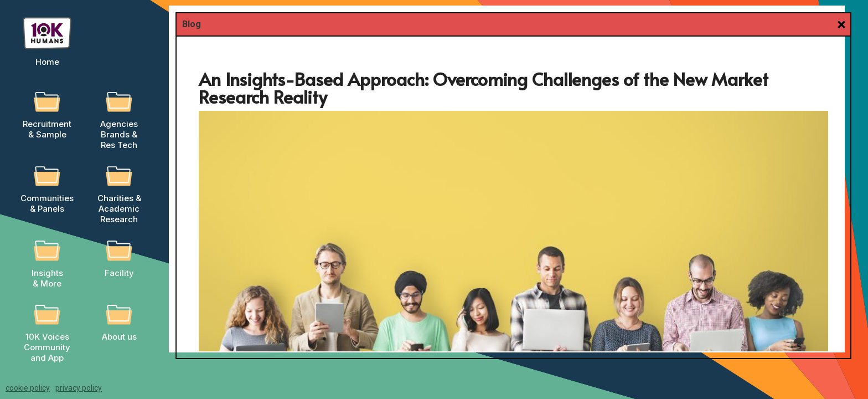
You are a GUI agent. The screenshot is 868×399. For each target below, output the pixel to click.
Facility (119, 273)
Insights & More (47, 278)
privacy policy (79, 388)
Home (47, 62)
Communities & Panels (47, 203)
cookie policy (28, 388)
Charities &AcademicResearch (119, 209)
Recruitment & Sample (47, 129)
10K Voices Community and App (47, 347)
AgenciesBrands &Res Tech (119, 134)
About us (119, 337)
